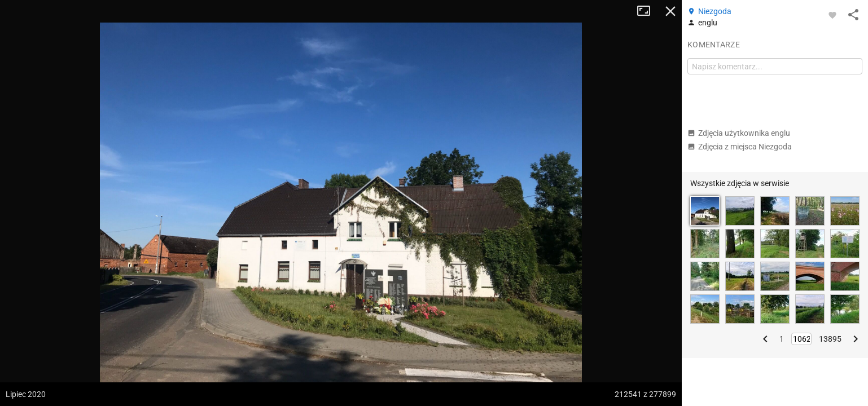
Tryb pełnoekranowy (648, 11)
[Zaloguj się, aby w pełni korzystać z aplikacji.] (832, 15)
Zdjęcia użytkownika (739, 133)
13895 (830, 339)
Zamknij (670, 11)
